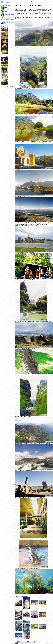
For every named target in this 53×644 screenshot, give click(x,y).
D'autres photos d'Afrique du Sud (25, 642)
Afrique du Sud (24, 596)
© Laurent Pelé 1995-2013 (7, 87)
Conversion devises (7, 19)
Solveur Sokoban (7, 23)
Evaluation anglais (7, 10)
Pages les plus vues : (6, 26)
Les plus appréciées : (6, 56)
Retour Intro (6, 2)
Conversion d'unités (8, 15)
